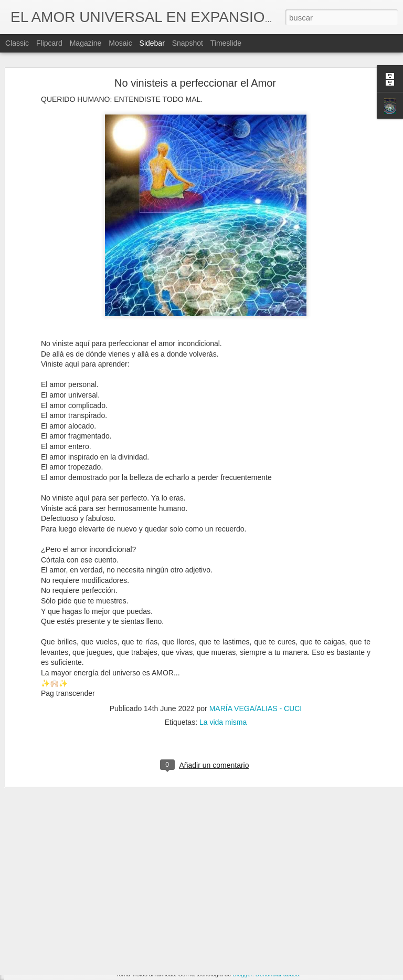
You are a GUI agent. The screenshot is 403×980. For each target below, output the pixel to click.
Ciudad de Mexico (51, 962)
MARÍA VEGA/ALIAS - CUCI (256, 677)
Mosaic (120, 43)
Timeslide (226, 43)
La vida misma (223, 691)
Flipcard (49, 43)
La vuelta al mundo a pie (60, 915)
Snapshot (188, 43)
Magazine (86, 43)
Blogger (242, 974)
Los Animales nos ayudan (62, 939)
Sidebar (152, 43)
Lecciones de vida (271, 906)
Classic (17, 43)
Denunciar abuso (277, 974)
